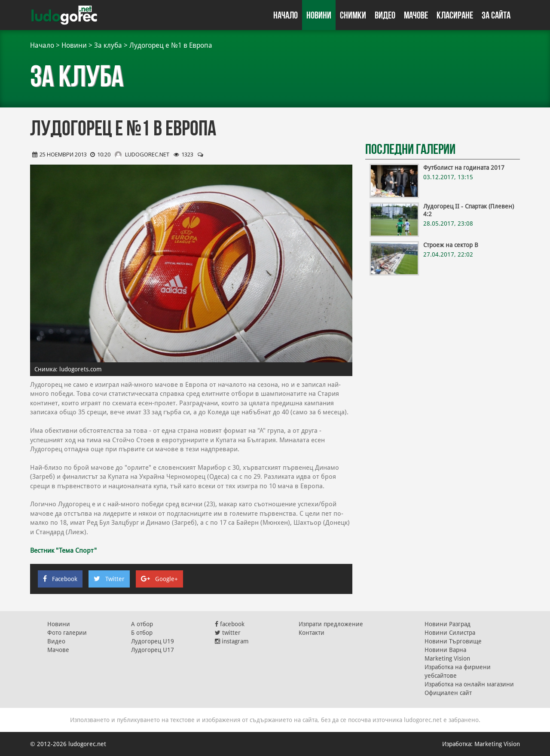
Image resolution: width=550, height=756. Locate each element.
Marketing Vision (447, 658)
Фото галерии (67, 633)
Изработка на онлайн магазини (469, 684)
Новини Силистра (450, 633)
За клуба (108, 45)
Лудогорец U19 (153, 641)
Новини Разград (448, 624)
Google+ (159, 579)
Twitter (109, 579)
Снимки (353, 15)
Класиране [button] (455, 15)
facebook (230, 624)
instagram (232, 641)
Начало (286, 15)
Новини (319, 15)
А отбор (142, 624)
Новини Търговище (453, 641)
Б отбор (142, 633)
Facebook (60, 579)
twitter (228, 633)
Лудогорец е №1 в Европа (171, 45)
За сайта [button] (496, 15)
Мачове (416, 15)
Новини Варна (445, 650)
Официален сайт (448, 693)
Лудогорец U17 (153, 650)
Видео (385, 15)
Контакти (312, 633)
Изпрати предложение (331, 624)
